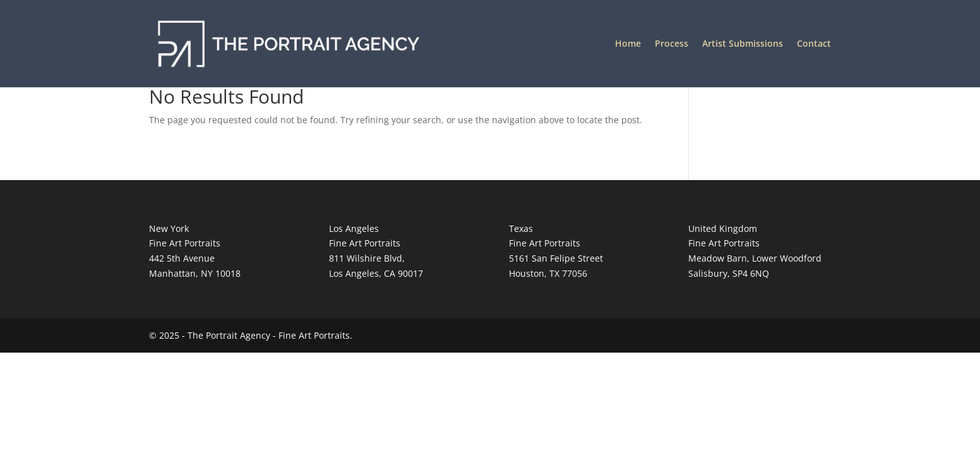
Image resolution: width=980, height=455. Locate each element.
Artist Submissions (743, 44)
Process (672, 44)
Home (628, 44)
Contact (814, 44)
